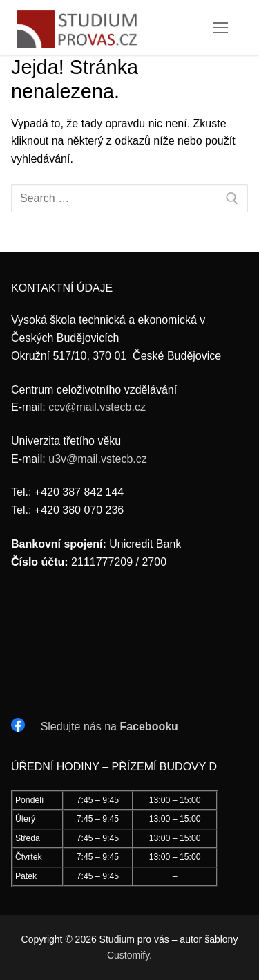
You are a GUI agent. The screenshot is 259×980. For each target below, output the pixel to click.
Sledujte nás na (109, 727)
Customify (128, 955)
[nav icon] (220, 28)
